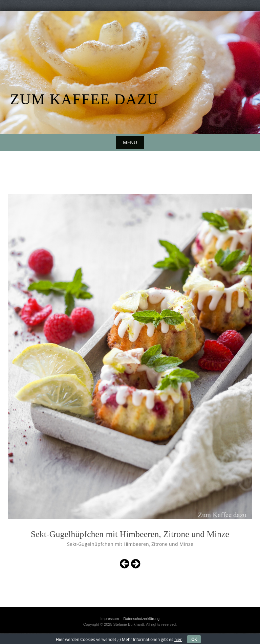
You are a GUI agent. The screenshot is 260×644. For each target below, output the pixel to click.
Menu (130, 142)
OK (194, 639)
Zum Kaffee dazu (84, 99)
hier (178, 639)
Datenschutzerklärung (141, 619)
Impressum (110, 619)
